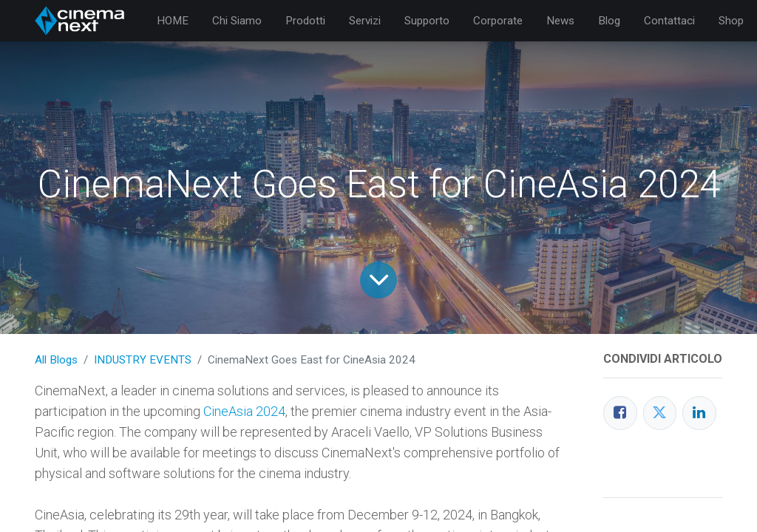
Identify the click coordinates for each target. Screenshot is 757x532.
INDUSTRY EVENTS (143, 360)
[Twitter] (660, 413)
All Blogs (56, 360)
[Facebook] (620, 413)
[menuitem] (173, 21)
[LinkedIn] (699, 413)
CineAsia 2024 (244, 411)
